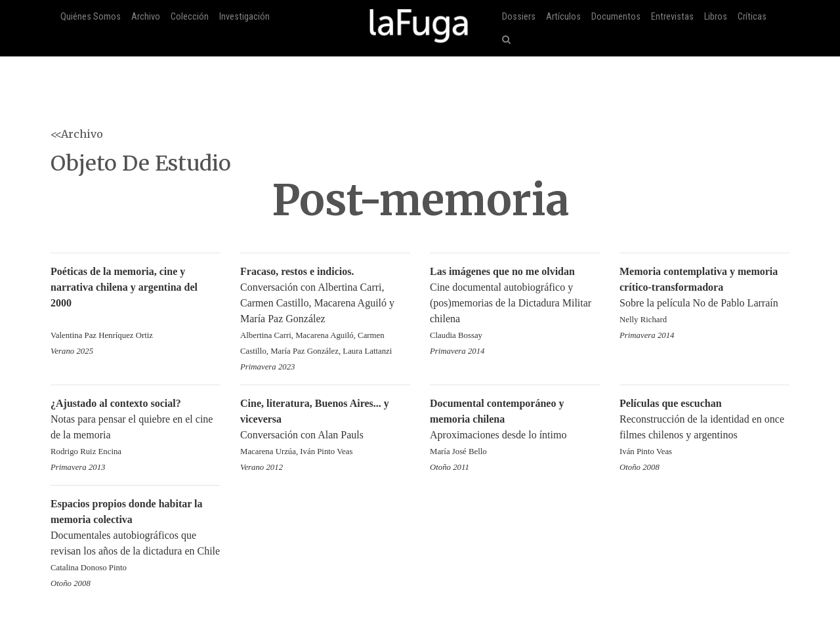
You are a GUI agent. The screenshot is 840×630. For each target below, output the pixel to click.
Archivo (146, 17)
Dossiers (519, 17)
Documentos (616, 17)
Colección (190, 17)
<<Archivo (77, 134)
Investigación (244, 17)
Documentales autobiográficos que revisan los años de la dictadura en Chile (136, 536)
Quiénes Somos (91, 17)
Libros (716, 17)
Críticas (752, 17)
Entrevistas (672, 17)
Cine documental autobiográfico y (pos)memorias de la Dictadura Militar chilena (515, 304)
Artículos (563, 17)
